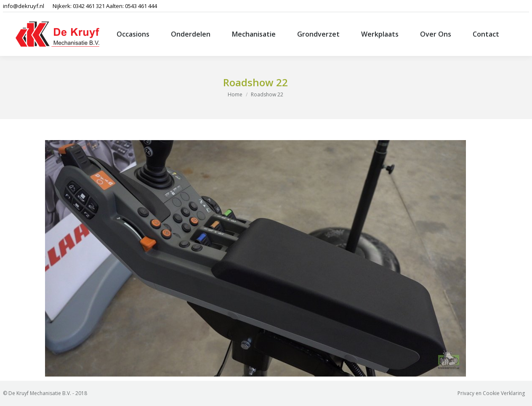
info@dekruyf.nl (24, 6)
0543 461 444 (141, 6)
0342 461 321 (89, 6)
